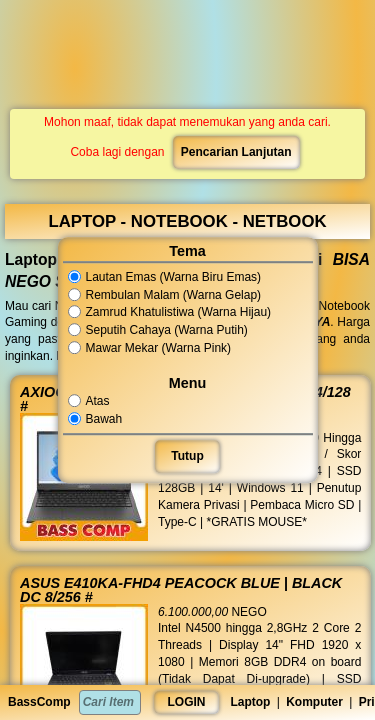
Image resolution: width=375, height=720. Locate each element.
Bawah (97, 419)
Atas (90, 401)
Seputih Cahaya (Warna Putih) (158, 330)
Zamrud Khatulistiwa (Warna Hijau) (170, 313)
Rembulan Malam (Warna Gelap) (165, 295)
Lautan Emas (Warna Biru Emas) (165, 277)
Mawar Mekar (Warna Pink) (150, 348)
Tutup (188, 456)
